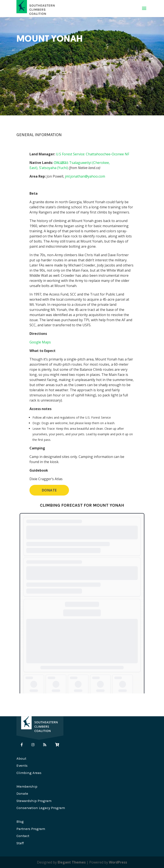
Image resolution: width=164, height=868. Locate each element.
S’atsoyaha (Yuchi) (53, 168)
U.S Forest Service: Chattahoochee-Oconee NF (93, 154)
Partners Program (31, 829)
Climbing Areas (29, 773)
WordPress (118, 862)
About (21, 758)
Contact (23, 836)
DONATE (49, 490)
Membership (27, 786)
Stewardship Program (34, 801)
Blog (20, 822)
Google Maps (40, 342)
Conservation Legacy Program (41, 808)
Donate (22, 794)
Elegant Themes (72, 862)
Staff (20, 843)
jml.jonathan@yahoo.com (85, 176)
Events (22, 766)
